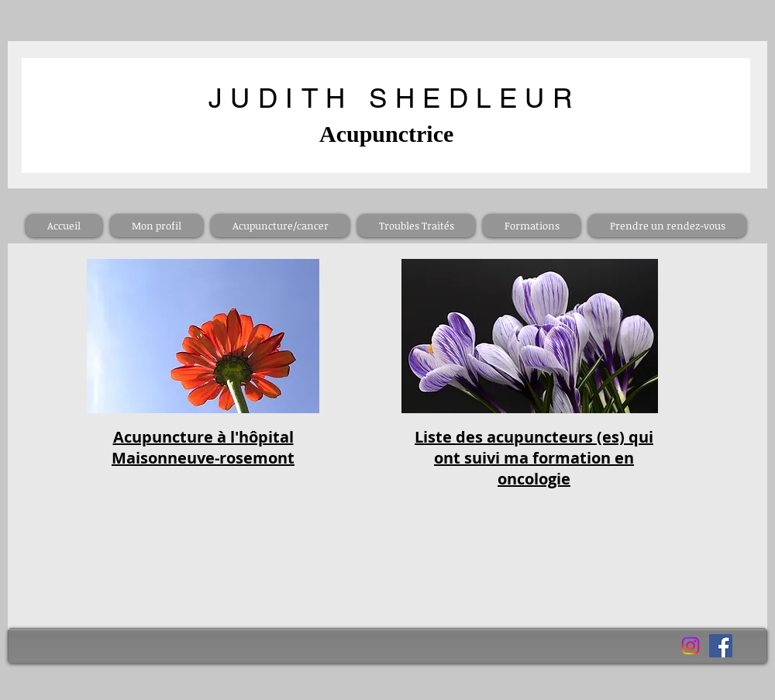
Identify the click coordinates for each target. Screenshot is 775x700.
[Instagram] (691, 646)
